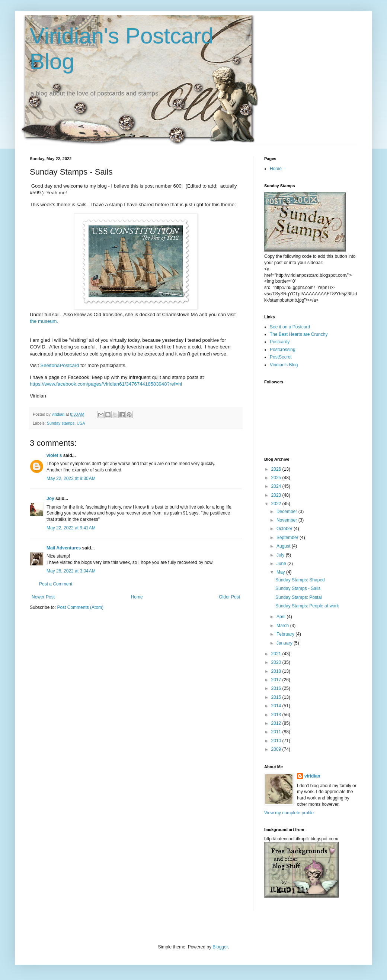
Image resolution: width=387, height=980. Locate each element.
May (281, 572)
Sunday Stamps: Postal (299, 597)
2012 (277, 723)
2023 (277, 495)
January (285, 643)
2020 (277, 662)
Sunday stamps (61, 423)
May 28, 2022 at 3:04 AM (71, 571)
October (285, 529)
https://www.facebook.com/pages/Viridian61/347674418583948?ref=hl (106, 384)
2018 (277, 671)
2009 (277, 749)
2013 (277, 715)
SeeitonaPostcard (60, 365)
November (287, 520)
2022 (277, 504)
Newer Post (43, 597)
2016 (277, 688)
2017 (277, 680)
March (283, 626)
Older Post (229, 597)
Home (137, 597)
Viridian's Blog (284, 365)
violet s (54, 455)
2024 (277, 486)
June (282, 564)
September (288, 538)
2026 (277, 469)
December (287, 512)
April (282, 617)
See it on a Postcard (290, 327)
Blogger (220, 947)
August (284, 546)
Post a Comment (56, 584)
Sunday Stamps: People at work (307, 606)
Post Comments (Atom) (80, 607)
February (286, 634)
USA (81, 423)
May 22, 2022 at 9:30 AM (71, 478)
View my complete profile (289, 813)
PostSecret (281, 357)
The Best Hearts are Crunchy (299, 334)
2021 (277, 654)
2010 (277, 741)
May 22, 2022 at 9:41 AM (71, 528)
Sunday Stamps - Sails (298, 588)
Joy (50, 499)
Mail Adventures (64, 548)
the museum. (44, 321)
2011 (277, 732)
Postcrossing (283, 350)
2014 (277, 706)
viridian (312, 776)
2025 (277, 478)
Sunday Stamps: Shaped (300, 580)
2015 (277, 697)
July (281, 555)
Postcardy (280, 342)
